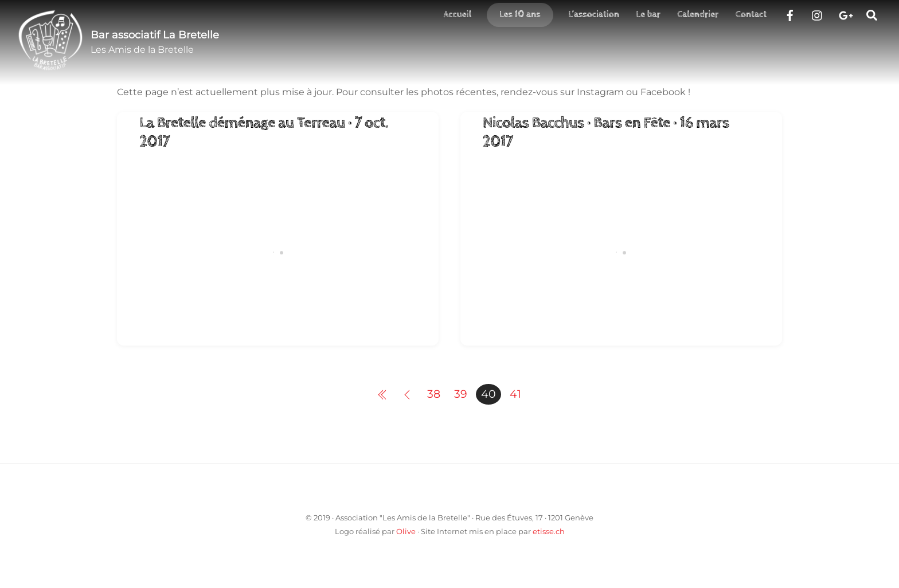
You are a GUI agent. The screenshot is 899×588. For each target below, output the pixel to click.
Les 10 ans (520, 15)
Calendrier (698, 15)
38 (434, 394)
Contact (751, 15)
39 (461, 394)
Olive (406, 531)
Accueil (457, 15)
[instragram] (818, 14)
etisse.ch (549, 531)
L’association (594, 15)
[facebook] (790, 14)
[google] (845, 14)
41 (515, 394)
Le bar (648, 15)
